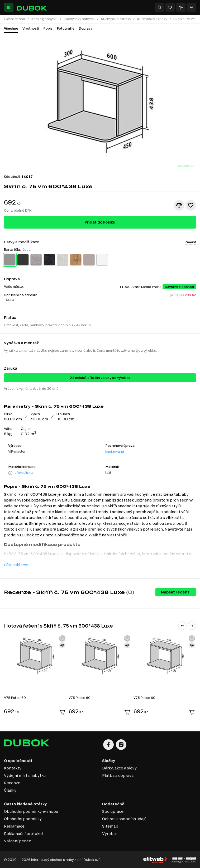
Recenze (12, 783)
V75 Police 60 (15, 698)
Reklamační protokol (23, 834)
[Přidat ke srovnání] (179, 205)
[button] (182, 626)
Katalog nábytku (44, 19)
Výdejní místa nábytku (25, 775)
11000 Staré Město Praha (140, 287)
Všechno (11, 28)
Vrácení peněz (17, 841)
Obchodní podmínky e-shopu (31, 811)
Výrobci (109, 834)
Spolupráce (113, 811)
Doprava (85, 28)
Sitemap (110, 826)
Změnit (191, 242)
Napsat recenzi (176, 592)
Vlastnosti (31, 28)
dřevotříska (24, 472)
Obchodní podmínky (23, 819)
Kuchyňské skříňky (116, 19)
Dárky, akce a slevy (119, 768)
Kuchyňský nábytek (79, 19)
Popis (48, 28)
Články (10, 790)
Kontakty (13, 768)
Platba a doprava (118, 775)
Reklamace (14, 826)
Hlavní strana (15, 19)
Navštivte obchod (179, 287)
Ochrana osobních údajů (124, 819)
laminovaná (115, 451)
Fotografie (66, 28)
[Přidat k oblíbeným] (191, 205)
